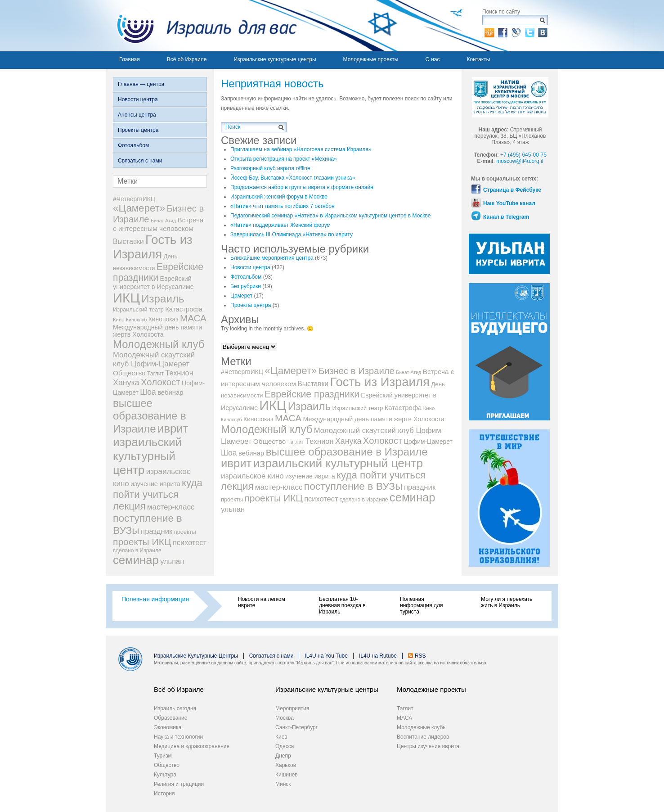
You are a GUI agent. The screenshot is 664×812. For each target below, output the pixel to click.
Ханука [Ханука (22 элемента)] (126, 383)
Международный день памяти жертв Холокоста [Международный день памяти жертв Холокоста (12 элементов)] (157, 331)
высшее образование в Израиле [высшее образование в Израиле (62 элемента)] (150, 416)
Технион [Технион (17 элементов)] (179, 373)
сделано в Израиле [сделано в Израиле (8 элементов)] (137, 550)
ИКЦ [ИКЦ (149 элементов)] (126, 298)
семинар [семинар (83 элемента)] (136, 560)
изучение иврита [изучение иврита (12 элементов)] (155, 484)
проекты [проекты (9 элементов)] (185, 532)
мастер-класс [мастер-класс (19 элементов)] (171, 507)
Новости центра (138, 99)
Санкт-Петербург (296, 727)
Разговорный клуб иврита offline (270, 168)
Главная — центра (141, 84)
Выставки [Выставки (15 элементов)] (128, 241)
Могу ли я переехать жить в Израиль (507, 602)
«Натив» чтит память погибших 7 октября (282, 206)
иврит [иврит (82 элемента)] (173, 429)
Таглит (405, 708)
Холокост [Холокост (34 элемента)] (161, 382)
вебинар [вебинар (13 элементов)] (170, 392)
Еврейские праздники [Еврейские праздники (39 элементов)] (158, 272)
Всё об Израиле (187, 59)
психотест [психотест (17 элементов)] (190, 542)
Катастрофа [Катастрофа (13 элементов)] (184, 309)
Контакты (478, 59)
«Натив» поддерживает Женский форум (280, 225)
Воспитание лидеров (423, 737)
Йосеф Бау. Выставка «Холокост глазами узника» (293, 178)
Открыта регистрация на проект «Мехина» (284, 159)
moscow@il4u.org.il (520, 161)
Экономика (168, 727)
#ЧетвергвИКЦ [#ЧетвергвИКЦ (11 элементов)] (134, 199)
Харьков (286, 765)
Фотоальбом (133, 145)
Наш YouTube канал (509, 203)
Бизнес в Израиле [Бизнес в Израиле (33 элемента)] (357, 371)
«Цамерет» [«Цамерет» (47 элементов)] (139, 208)
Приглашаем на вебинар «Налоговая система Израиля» (301, 149)
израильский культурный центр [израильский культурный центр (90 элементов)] (147, 456)
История (164, 794)
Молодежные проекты (371, 59)
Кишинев (287, 775)
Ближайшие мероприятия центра (272, 258)
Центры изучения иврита (428, 746)
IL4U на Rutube (378, 656)
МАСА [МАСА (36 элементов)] (193, 318)
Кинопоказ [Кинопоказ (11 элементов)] (164, 319)
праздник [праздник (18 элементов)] (157, 531)
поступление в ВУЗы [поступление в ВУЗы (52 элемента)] (353, 486)
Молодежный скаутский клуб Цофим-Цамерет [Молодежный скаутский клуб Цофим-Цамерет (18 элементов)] (154, 359)
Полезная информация (155, 599)
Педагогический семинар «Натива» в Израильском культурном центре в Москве (330, 216)
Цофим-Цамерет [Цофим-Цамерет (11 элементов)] (428, 442)
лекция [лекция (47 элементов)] (129, 506)
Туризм (163, 756)
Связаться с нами (140, 161)
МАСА (404, 718)
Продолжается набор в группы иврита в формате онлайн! (303, 187)
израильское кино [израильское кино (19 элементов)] (252, 476)
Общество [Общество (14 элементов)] (129, 373)
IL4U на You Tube (326, 656)
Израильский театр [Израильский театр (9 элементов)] (138, 309)
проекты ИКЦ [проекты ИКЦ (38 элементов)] (142, 542)
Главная (130, 59)
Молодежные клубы (422, 727)
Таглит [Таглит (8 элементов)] (155, 374)
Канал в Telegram (506, 217)
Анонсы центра (137, 115)
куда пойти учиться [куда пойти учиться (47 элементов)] (158, 489)
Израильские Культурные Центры (196, 656)
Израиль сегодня (175, 708)
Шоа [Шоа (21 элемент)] (148, 392)
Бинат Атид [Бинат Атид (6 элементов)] (163, 221)
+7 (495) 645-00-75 (523, 155)
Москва (285, 718)
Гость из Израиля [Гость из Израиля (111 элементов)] (153, 247)
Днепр (283, 756)
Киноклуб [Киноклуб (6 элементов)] (137, 320)
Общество (167, 765)
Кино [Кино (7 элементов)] (119, 320)
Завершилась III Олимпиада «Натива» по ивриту (292, 235)
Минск (283, 784)
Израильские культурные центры (275, 59)
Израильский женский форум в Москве (279, 197)
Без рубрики (246, 286)
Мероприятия (292, 708)
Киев (281, 737)
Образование (170, 718)
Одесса (285, 746)
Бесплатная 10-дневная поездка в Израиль (342, 605)
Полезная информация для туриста (421, 605)
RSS (420, 656)
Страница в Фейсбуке (512, 190)
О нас (432, 59)
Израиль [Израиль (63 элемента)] (163, 299)
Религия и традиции (179, 784)
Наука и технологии (178, 737)
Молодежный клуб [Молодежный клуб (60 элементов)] (159, 344)
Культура (165, 775)
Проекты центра (138, 130)
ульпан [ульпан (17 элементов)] (172, 561)
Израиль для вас (201, 26)
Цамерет (241, 296)
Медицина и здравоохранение (192, 746)
